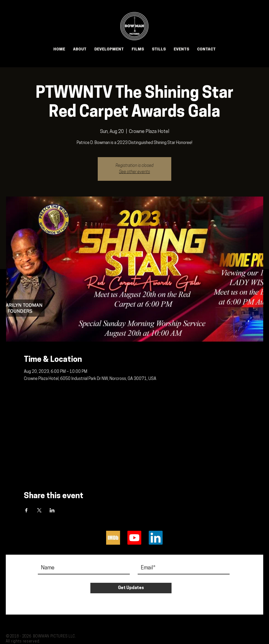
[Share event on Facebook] (26, 510)
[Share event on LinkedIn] (52, 510)
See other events (134, 172)
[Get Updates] (131, 588)
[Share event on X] (39, 510)
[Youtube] (134, 538)
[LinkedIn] (156, 538)
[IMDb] (113, 538)
